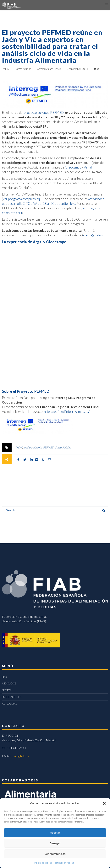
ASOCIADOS (9, 683)
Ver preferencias (55, 854)
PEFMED (48, 447)
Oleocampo (73, 167)
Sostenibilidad (63, 447)
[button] (104, 803)
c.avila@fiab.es (93, 235)
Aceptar (55, 833)
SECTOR (7, 690)
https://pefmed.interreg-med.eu (67, 412)
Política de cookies (43, 863)
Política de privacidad (64, 863)
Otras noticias (24, 69)
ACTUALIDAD (10, 704)
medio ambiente (33, 447)
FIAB (8, 69)
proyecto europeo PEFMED (44, 113)
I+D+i (19, 447)
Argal (88, 167)
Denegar (55, 843)
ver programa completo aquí (23, 199)
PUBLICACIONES (12, 697)
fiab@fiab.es (21, 756)
